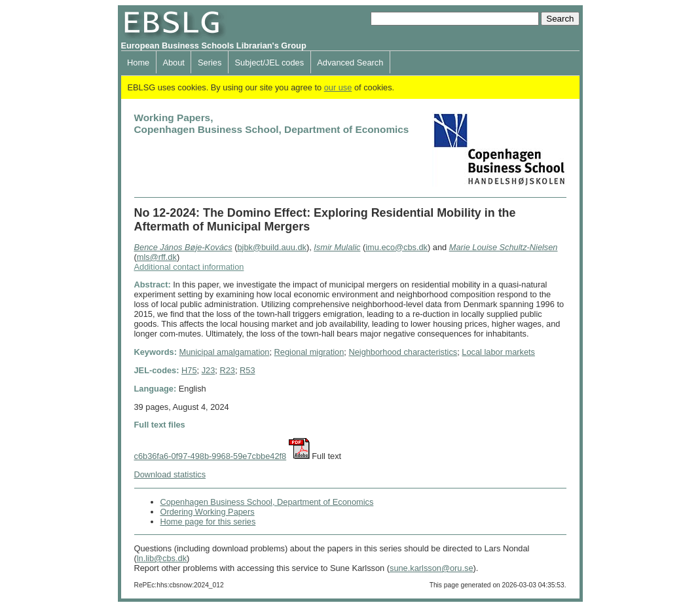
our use (338, 87)
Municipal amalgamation (224, 352)
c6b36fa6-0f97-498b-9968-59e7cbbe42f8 (211, 456)
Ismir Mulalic (337, 247)
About (173, 63)
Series (210, 63)
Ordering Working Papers (208, 512)
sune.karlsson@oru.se (432, 568)
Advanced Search (350, 63)
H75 (189, 370)
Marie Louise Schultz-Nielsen (504, 247)
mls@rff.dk (157, 257)
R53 (247, 370)
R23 (227, 370)
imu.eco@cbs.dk (396, 247)
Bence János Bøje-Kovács (183, 247)
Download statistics (170, 474)
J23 (209, 370)
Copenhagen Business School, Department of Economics (267, 502)
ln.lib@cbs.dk (162, 558)
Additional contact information (189, 267)
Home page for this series (208, 522)
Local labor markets (498, 352)
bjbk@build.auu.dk (271, 247)
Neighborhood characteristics (403, 352)
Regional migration (309, 352)
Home (138, 63)
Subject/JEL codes (270, 63)
